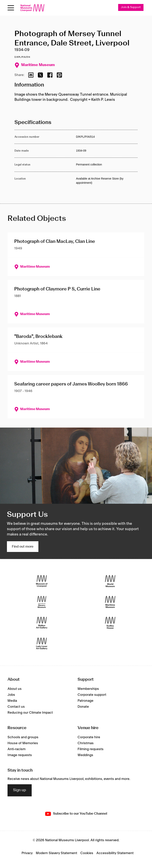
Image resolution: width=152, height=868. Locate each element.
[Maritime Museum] (110, 602)
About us (15, 689)
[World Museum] (110, 581)
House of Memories (23, 743)
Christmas (86, 743)
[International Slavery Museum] (42, 602)
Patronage (85, 701)
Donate (83, 707)
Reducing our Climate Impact (30, 713)
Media (12, 701)
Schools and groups (23, 737)
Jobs (11, 695)
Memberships (88, 689)
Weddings (85, 755)
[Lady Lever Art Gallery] (42, 644)
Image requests (20, 755)
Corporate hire (89, 737)
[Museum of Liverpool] (42, 581)
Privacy (27, 853)
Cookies (87, 853)
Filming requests (91, 749)
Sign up (20, 790)
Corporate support (92, 695)
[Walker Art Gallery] (42, 623)
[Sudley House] (110, 623)
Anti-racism (17, 749)
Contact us (16, 707)
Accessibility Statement (115, 853)
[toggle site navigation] (11, 8)
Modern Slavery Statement (57, 853)
